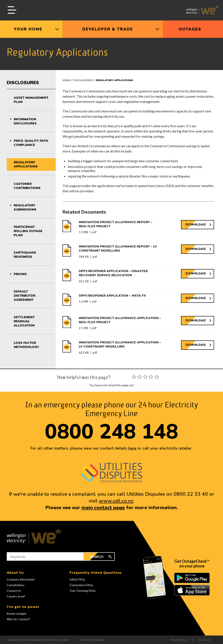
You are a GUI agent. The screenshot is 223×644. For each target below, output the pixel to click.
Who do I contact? (18, 619)
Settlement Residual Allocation (24, 321)
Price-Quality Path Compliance (31, 143)
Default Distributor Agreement (24, 296)
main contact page (103, 508)
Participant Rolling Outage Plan (28, 231)
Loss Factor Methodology (26, 345)
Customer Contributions (27, 186)
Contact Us (14, 591)
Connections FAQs (81, 585)
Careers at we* (16, 596)
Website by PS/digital (92, 640)
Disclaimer (204, 640)
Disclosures (23, 83)
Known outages (17, 614)
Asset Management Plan (31, 100)
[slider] (145, 377)
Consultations (16, 585)
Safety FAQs (77, 579)
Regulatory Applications (26, 164)
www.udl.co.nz (116, 501)
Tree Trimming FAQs (83, 591)
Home (66, 80)
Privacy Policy (179, 640)
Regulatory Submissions (25, 207)
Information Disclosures (25, 121)
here (132, 448)
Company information (21, 579)
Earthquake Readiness (25, 255)
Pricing (20, 274)
